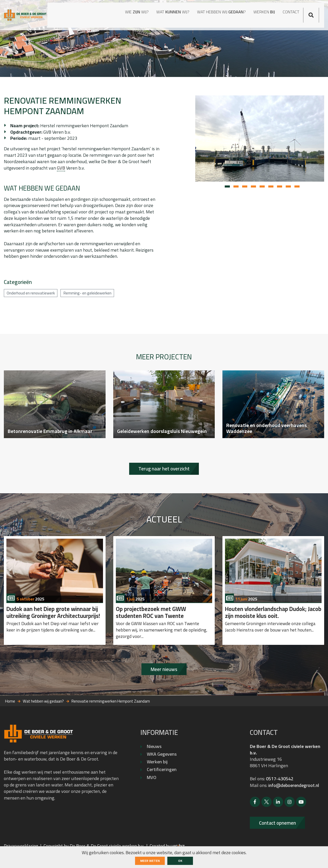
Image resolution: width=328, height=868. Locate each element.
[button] (227, 189)
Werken (255, 13)
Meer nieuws (164, 681)
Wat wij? (138, 14)
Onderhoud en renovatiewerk (33, 298)
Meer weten (150, 861)
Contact (293, 10)
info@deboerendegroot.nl (295, 797)
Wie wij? (93, 14)
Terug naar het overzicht (164, 478)
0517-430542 (280, 791)
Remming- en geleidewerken (95, 298)
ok (180, 861)
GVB (61, 171)
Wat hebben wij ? (193, 13)
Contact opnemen (279, 835)
